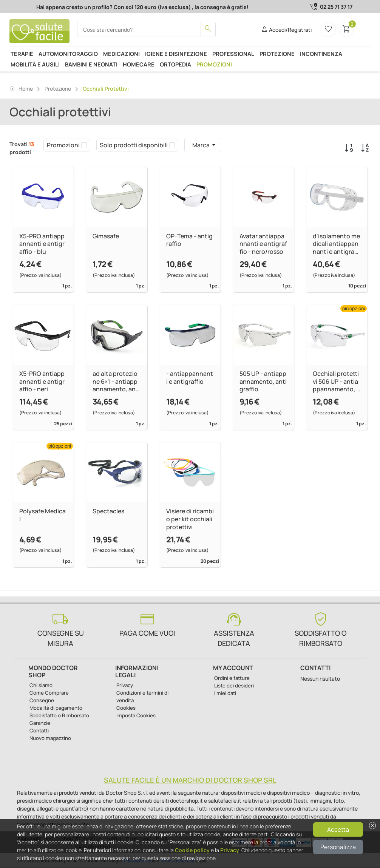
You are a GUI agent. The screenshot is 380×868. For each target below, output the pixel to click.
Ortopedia (175, 64)
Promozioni (214, 64)
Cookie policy (192, 850)
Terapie (22, 54)
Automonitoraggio (68, 54)
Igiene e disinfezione (176, 54)
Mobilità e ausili (35, 64)
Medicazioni (121, 54)
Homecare (139, 64)
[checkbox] (84, 145)
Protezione (277, 54)
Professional (233, 54)
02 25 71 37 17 (336, 7)
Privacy (230, 850)
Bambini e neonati (91, 64)
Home (21, 88)
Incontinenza (321, 54)
